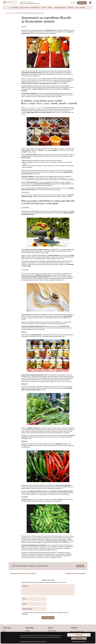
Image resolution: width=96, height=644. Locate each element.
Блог (4, 631)
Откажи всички (79, 638)
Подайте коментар (48, 618)
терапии (50, 8)
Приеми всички (79, 635)
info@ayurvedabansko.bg (34, 4)
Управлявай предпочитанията (79, 641)
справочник (70, 8)
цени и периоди (15, 8)
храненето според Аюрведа (45, 82)
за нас (77, 8)
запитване (73, 3)
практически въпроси (60, 8)
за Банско (83, 8)
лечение (43, 8)
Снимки (27, 631)
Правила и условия (42, 641)
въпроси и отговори (24, 8)
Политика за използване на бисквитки (28, 641)
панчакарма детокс (35, 8)
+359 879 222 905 (23, 4)
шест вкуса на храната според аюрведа (34, 108)
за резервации (82, 3)
